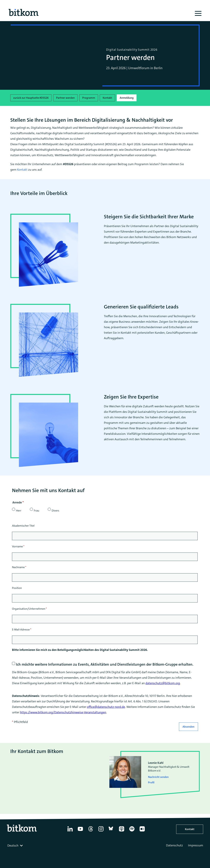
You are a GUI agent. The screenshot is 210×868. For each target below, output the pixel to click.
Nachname (19, 567)
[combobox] (15, 846)
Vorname (18, 546)
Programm (89, 98)
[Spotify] (132, 831)
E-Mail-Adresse (22, 630)
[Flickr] (142, 831)
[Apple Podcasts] (122, 831)
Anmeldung (127, 98)
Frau (36, 511)
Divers (55, 511)
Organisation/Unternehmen (29, 609)
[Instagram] (101, 831)
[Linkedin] (70, 831)
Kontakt (107, 98)
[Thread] (91, 831)
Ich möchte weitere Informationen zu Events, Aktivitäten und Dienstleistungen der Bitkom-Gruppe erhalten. (105, 664)
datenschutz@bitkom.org (163, 683)
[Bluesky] (111, 831)
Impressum (196, 845)
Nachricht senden (158, 777)
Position (17, 588)
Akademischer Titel (23, 526)
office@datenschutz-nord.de (106, 707)
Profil (151, 782)
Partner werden (65, 98)
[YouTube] (80, 831)
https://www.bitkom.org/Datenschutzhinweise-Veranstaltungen (63, 712)
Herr (19, 511)
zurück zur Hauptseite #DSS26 (31, 98)
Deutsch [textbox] (13, 846)
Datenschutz (174, 845)
